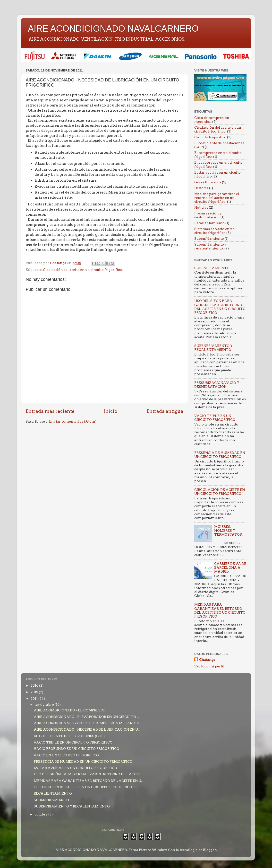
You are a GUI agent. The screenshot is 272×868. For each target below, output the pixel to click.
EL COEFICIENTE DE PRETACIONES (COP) (69, 736)
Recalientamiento (209, 223)
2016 (35, 685)
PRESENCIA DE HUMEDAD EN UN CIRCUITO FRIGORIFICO (220, 455)
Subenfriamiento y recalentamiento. (211, 246)
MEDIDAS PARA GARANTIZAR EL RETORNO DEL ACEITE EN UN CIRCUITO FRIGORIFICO (220, 610)
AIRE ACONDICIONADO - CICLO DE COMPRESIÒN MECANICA (86, 723)
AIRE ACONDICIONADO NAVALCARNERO (113, 29)
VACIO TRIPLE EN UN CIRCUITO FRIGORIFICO (215, 418)
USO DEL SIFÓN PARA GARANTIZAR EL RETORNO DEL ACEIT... (88, 774)
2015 (35, 692)
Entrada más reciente (50, 411)
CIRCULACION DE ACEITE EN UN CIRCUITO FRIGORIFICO (220, 492)
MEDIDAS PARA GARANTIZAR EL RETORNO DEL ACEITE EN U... (89, 781)
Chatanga (207, 660)
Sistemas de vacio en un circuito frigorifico (215, 231)
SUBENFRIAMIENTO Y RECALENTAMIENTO (213, 348)
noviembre (45, 704)
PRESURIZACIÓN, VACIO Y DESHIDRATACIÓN (217, 385)
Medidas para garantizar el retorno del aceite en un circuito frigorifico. (217, 198)
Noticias (201, 207)
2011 (34, 699)
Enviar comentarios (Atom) (73, 421)
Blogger (210, 850)
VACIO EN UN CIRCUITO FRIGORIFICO (66, 755)
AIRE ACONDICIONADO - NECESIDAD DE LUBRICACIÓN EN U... (87, 729)
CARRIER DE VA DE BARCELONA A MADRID (230, 567)
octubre (41, 814)
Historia (201, 188)
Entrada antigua (165, 411)
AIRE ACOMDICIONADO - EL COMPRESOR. (70, 710)
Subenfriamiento (209, 239)
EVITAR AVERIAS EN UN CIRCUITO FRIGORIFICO (75, 768)
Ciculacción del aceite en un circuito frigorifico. (83, 270)
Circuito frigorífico (210, 137)
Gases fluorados (208, 182)
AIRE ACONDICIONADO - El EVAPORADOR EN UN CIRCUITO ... (86, 717)
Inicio (111, 411)
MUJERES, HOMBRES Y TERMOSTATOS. (228, 531)
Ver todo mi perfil (209, 666)
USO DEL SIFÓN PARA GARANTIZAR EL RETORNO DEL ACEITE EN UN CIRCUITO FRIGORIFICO (220, 307)
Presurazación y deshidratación (208, 215)
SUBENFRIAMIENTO (212, 268)
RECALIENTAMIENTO (53, 793)
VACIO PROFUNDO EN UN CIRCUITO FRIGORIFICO (76, 749)
